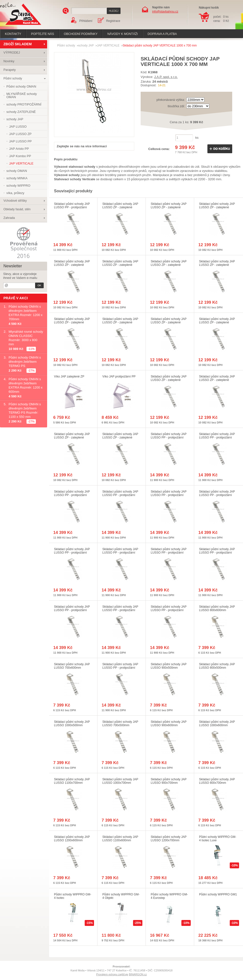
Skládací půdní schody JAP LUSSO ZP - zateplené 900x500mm (169, 207)
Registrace (113, 21)
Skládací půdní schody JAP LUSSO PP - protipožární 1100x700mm (72, 495)
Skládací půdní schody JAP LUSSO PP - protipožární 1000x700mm (120, 495)
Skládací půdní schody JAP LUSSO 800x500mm (217, 666)
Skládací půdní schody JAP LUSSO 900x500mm (169, 666)
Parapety (10, 70)
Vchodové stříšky (15, 201)
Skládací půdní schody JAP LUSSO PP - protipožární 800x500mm (169, 437)
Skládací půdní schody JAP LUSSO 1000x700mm (120, 781)
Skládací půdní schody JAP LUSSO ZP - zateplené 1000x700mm (169, 322)
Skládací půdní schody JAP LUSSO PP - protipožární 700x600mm (120, 610)
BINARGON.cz (138, 974)
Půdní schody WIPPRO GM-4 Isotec (73, 896)
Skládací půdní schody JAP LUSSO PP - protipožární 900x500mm (217, 437)
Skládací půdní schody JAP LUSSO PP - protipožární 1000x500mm (169, 610)
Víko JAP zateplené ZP (69, 377)
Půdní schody (13, 78)
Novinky (9, 61)
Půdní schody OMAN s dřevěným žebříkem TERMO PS (25, 362)
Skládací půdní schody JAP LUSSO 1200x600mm (72, 839)
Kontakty (13, 34)
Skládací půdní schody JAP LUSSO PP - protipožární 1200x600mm (72, 553)
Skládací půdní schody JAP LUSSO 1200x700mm (169, 839)
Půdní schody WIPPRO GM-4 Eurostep (169, 896)
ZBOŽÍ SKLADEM (18, 44)
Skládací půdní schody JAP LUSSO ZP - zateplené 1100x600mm (217, 265)
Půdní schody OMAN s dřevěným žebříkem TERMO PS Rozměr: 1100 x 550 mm (25, 410)
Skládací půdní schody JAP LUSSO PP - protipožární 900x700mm (169, 495)
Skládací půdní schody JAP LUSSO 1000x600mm (217, 724)
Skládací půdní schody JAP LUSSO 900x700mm (169, 781)
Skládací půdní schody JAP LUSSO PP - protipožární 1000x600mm (169, 553)
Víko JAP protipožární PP (119, 377)
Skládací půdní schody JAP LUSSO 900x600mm (169, 724)
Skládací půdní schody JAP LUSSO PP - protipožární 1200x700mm (72, 207)
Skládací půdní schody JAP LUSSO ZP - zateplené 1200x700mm (169, 380)
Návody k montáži (122, 34)
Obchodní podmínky (81, 34)
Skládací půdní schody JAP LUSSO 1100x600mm (120, 839)
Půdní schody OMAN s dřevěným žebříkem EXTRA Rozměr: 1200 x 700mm (26, 313)
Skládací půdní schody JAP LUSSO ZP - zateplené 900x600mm (120, 265)
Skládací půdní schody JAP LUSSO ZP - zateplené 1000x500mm (217, 380)
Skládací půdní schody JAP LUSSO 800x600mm (217, 608)
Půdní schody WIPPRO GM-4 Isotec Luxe (218, 839)
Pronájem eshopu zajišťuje (112, 974)
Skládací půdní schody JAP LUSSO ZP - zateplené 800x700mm (72, 322)
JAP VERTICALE (108, 45)
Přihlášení (86, 21)
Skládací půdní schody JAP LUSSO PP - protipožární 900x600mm (217, 553)
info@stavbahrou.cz (165, 12)
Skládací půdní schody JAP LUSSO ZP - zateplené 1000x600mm (169, 265)
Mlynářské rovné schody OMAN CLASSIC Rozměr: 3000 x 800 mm (26, 338)
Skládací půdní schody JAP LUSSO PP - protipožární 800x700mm (217, 495)
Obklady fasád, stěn (17, 209)
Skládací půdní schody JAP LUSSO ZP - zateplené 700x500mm (217, 322)
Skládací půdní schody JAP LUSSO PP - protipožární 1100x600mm (120, 553)
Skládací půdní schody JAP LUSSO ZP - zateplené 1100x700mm (72, 437)
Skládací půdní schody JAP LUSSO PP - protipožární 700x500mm (120, 668)
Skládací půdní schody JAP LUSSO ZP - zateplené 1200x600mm (120, 437)
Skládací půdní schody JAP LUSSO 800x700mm (217, 781)
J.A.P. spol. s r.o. (166, 77)
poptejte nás (42, 34)
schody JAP (86, 45)
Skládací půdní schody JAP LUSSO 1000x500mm (72, 724)
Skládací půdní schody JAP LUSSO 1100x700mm (72, 781)
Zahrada (9, 218)
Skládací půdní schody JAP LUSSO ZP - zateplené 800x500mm (120, 207)
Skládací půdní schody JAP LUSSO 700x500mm (120, 724)
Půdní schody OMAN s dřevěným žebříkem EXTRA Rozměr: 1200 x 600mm (26, 385)
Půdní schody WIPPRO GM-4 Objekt (121, 896)
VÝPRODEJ (12, 53)
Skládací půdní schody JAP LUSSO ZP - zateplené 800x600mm (72, 265)
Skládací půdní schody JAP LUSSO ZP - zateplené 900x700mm (120, 322)
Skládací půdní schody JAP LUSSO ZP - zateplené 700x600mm (217, 207)
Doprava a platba (162, 34)
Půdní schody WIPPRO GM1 (218, 894)
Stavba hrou (16, 25)
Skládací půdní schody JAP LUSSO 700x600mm (72, 666)
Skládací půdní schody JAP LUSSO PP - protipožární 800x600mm (72, 610)
